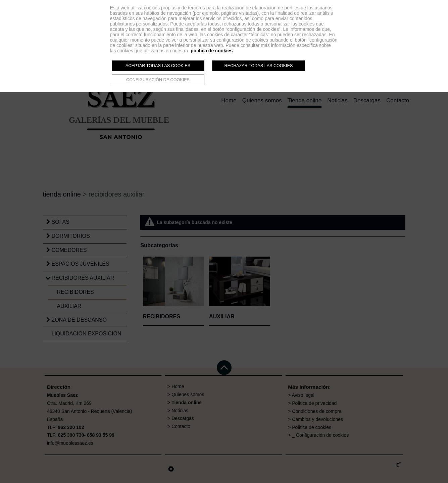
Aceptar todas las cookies (158, 66)
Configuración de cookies (158, 80)
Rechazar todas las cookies (258, 66)
